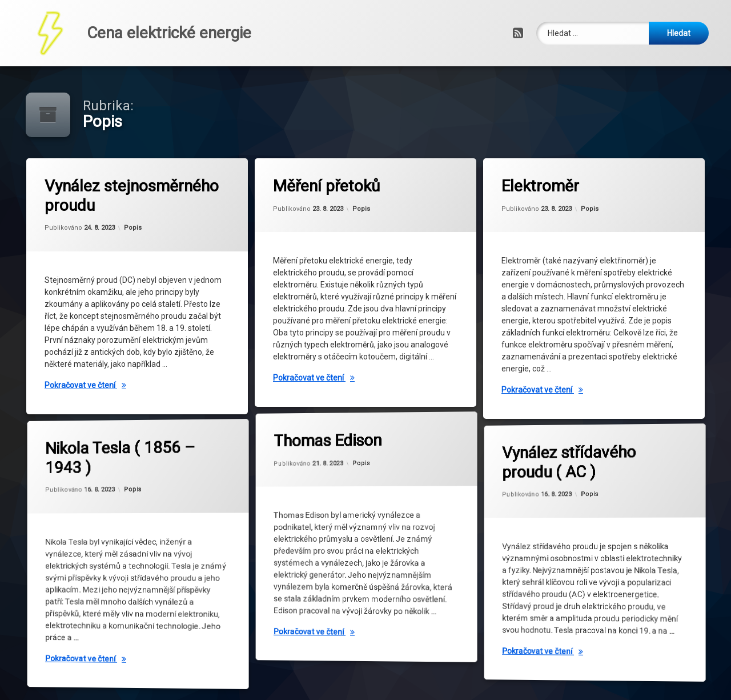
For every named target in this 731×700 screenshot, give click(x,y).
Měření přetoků (329, 188)
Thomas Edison (338, 412)
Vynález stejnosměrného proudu (136, 195)
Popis (133, 228)
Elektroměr (543, 189)
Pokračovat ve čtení (142, 385)
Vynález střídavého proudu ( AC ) (570, 431)
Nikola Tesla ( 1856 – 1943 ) (116, 423)
